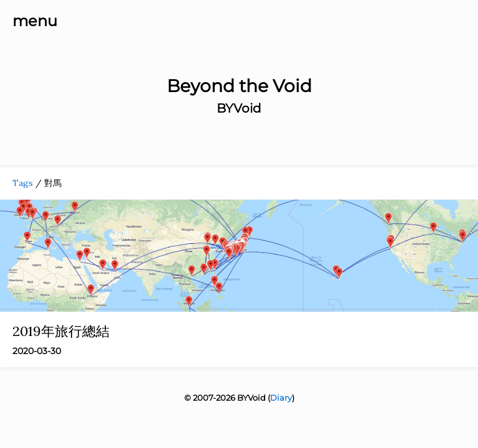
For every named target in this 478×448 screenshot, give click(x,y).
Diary (281, 398)
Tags (23, 183)
